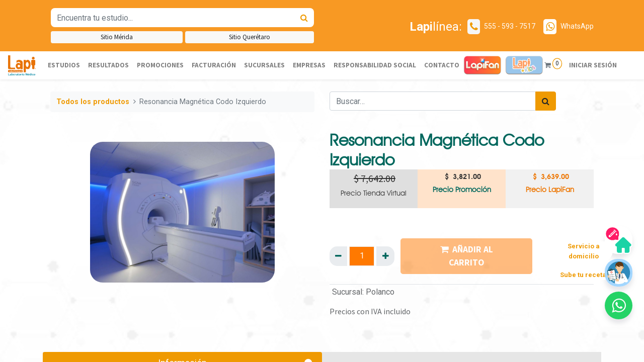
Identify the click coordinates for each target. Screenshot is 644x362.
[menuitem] (64, 65)
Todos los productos (93, 102)
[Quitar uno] (338, 256)
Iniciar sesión (592, 65)
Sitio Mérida (117, 37)
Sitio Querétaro (250, 37)
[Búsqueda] (304, 18)
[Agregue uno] (385, 256)
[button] (619, 305)
